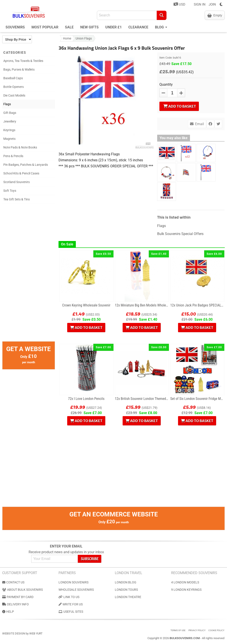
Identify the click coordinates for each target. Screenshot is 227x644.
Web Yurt (36, 633)
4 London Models (185, 582)
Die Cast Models (14, 95)
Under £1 (113, 27)
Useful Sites (71, 612)
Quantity (166, 84)
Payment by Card (18, 597)
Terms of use (178, 630)
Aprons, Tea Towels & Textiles (23, 61)
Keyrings (9, 130)
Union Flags (84, 38)
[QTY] (172, 93)
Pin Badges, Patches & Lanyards (26, 165)
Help (8, 612)
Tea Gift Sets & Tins (17, 199)
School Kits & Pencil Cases (21, 173)
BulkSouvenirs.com (185, 638)
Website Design (14, 633)
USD (179, 4)
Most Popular (45, 27)
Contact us (13, 582)
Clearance (138, 27)
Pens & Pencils (13, 156)
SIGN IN (200, 4)
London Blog (126, 582)
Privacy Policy (197, 630)
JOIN (212, 4)
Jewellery (10, 121)
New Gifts (89, 27)
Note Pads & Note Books (20, 147)
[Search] (162, 15)
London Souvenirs (73, 582)
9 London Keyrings (186, 590)
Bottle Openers (14, 87)
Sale (69, 27)
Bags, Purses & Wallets (19, 69)
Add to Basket (180, 106)
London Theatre (128, 597)
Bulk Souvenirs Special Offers (180, 234)
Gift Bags (10, 113)
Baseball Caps (13, 78)
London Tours (126, 590)
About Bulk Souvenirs (23, 590)
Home (67, 38)
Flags (7, 104)
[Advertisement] (29, 275)
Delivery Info (16, 604)
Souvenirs (15, 27)
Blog (161, 27)
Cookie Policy (216, 630)
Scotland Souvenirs (17, 182)
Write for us (71, 604)
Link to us (69, 597)
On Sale (67, 244)
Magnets (9, 139)
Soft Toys (10, 191)
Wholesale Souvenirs (76, 590)
